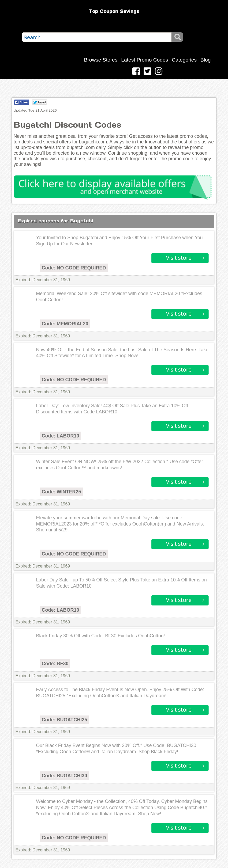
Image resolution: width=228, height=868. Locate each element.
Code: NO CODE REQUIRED (74, 268)
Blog (205, 60)
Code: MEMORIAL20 (65, 324)
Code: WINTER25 (61, 492)
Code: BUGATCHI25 (65, 720)
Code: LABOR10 (61, 436)
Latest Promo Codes (145, 60)
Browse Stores (101, 60)
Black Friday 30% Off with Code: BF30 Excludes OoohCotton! (101, 636)
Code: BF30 (55, 664)
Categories (184, 60)
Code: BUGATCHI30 (65, 776)
